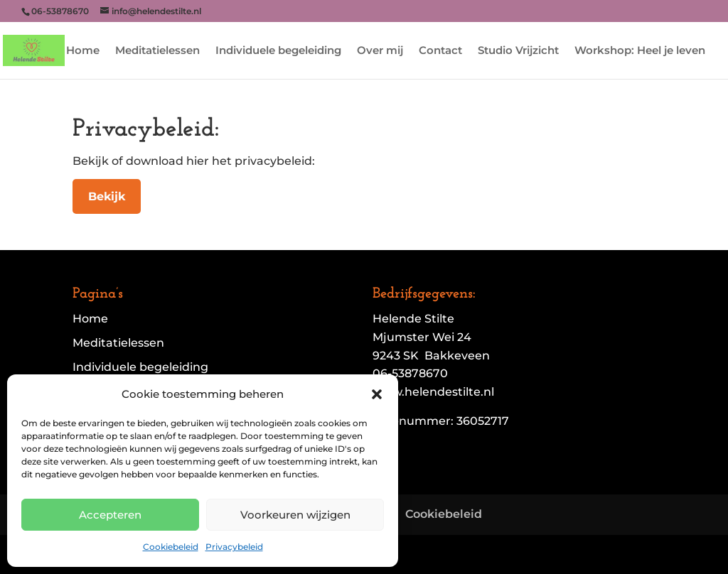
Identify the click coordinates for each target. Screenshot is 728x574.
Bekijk (107, 196)
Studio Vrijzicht (518, 51)
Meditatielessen (157, 51)
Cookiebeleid (171, 547)
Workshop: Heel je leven (640, 51)
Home (83, 51)
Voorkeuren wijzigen (295, 515)
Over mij (380, 51)
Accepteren (110, 515)
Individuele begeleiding (278, 51)
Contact (440, 51)
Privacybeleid (234, 547)
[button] (377, 394)
